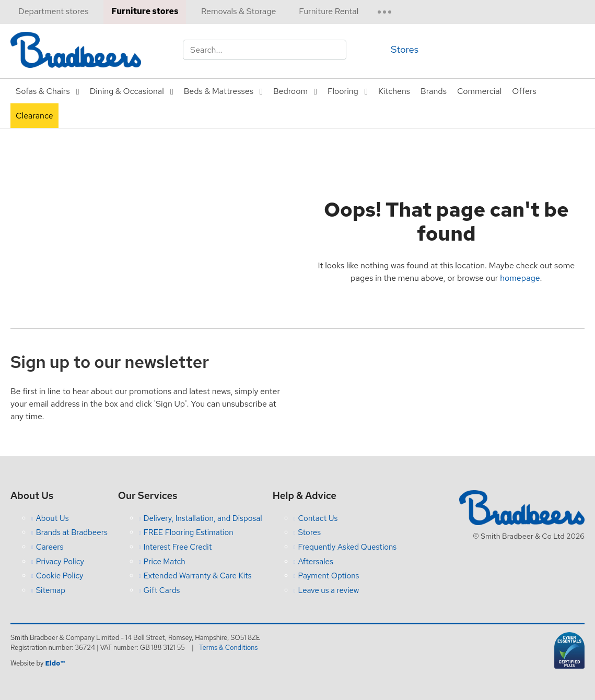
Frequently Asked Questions (347, 547)
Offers (524, 91)
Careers (50, 547)
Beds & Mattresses (219, 91)
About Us (52, 518)
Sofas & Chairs (43, 91)
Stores (405, 49)
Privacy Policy (60, 562)
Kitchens (394, 91)
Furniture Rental (329, 11)
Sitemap (51, 590)
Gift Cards (161, 590)
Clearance (34, 116)
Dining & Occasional (127, 91)
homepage (520, 278)
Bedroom (290, 91)
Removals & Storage (238, 11)
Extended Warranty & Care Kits (197, 576)
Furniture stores (145, 11)
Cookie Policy (60, 576)
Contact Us (318, 518)
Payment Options (328, 576)
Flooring (343, 91)
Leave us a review (328, 590)
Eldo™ (55, 663)
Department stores (53, 11)
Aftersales (316, 562)
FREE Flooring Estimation (188, 532)
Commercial (479, 91)
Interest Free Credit (177, 547)
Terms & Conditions (229, 648)
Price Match (164, 562)
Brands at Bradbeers (72, 532)
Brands (434, 91)
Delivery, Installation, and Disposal (202, 518)
